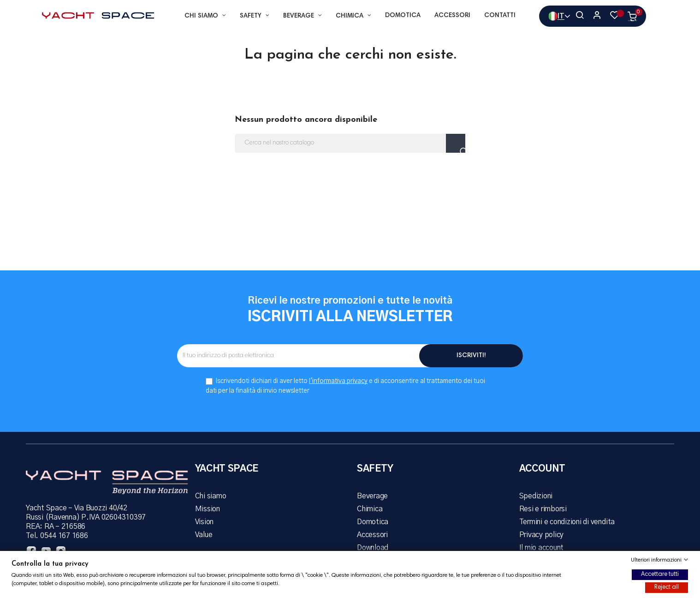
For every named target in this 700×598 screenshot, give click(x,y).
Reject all (667, 587)
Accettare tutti (660, 574)
